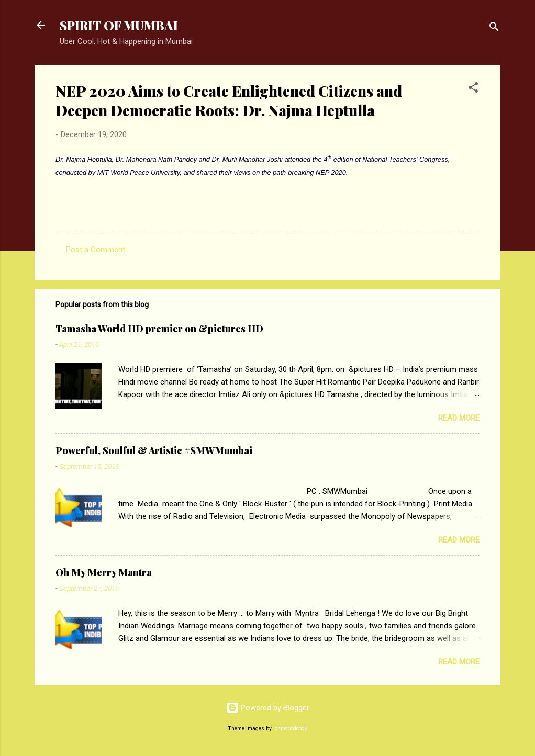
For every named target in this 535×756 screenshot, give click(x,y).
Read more (459, 418)
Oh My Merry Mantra (104, 572)
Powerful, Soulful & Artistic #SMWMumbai (154, 450)
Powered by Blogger (268, 708)
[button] (473, 89)
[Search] (494, 29)
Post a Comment (96, 250)
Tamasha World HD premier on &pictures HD (159, 329)
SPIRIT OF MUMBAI (119, 25)
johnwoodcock (290, 729)
